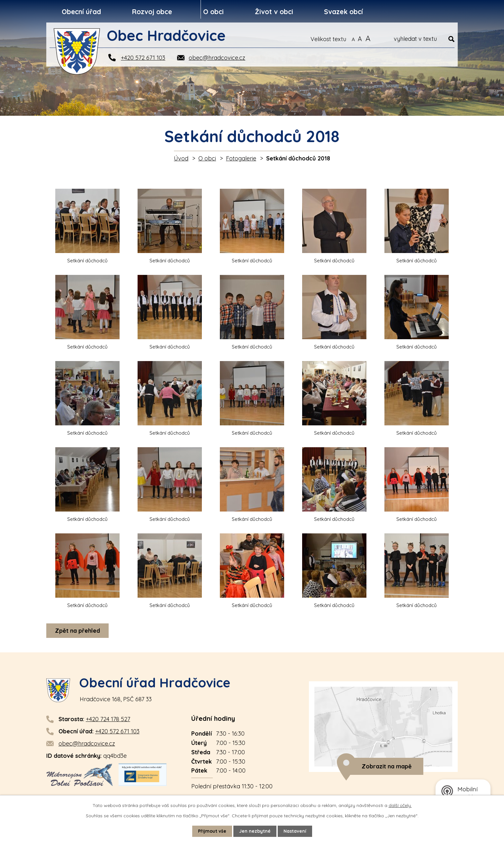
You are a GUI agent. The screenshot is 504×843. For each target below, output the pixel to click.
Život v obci (274, 12)
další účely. (400, 805)
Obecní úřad (81, 12)
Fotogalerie (241, 158)
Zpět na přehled (77, 631)
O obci (213, 12)
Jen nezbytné (255, 831)
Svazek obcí (343, 12)
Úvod (181, 158)
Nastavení (295, 831)
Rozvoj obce (152, 12)
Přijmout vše (212, 831)
